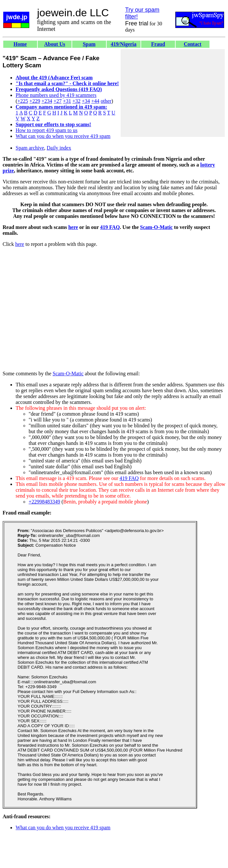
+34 (86, 101)
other (106, 101)
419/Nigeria (123, 44)
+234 (47, 101)
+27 (57, 101)
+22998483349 (44, 502)
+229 (35, 101)
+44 (95, 101)
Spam (89, 44)
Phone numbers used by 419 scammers (56, 95)
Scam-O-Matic (156, 227)
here (73, 227)
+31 (67, 101)
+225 (23, 101)
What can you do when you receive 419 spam (63, 136)
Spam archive (30, 148)
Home (20, 44)
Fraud (158, 44)
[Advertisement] (173, 93)
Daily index (59, 148)
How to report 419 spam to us (47, 130)
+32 (76, 101)
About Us (55, 44)
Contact (193, 44)
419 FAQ (110, 227)
